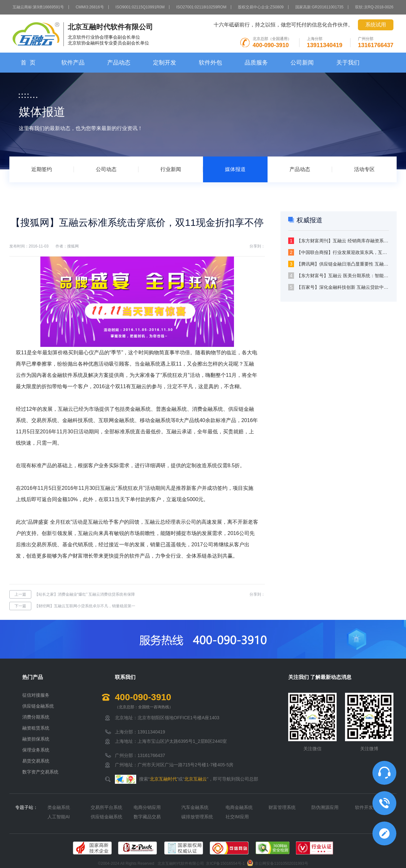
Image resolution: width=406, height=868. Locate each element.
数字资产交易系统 (40, 772)
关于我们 (348, 63)
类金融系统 (59, 807)
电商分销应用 (147, 807)
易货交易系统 (36, 761)
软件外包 (210, 63)
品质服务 (256, 63)
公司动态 (106, 169)
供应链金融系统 (38, 706)
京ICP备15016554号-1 (225, 864)
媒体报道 (235, 169)
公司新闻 (302, 63)
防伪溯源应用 (325, 807)
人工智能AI (59, 817)
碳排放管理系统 (197, 817)
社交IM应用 (237, 817)
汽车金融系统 (195, 807)
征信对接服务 (36, 695)
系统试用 (376, 25)
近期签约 (42, 169)
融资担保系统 (36, 739)
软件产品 (73, 63)
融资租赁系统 (36, 728)
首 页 (28, 63)
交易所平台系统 (107, 807)
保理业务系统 (36, 750)
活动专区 (364, 169)
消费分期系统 (36, 717)
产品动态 (119, 63)
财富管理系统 (282, 807)
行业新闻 (171, 169)
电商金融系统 (239, 807)
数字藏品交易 (147, 817)
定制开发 (165, 63)
